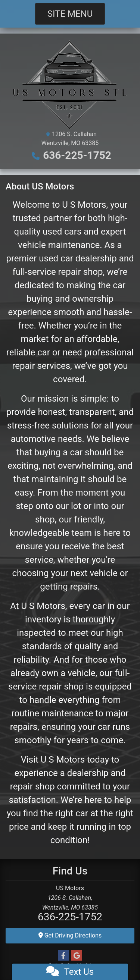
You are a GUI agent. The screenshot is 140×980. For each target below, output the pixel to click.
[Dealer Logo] (70, 84)
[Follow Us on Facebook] (63, 956)
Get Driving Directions (70, 935)
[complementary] (118, 958)
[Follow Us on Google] (77, 956)
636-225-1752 (77, 155)
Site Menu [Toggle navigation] (70, 14)
